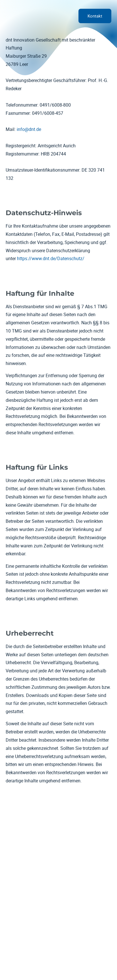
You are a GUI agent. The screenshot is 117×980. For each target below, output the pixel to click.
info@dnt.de (29, 129)
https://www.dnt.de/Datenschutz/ (51, 258)
